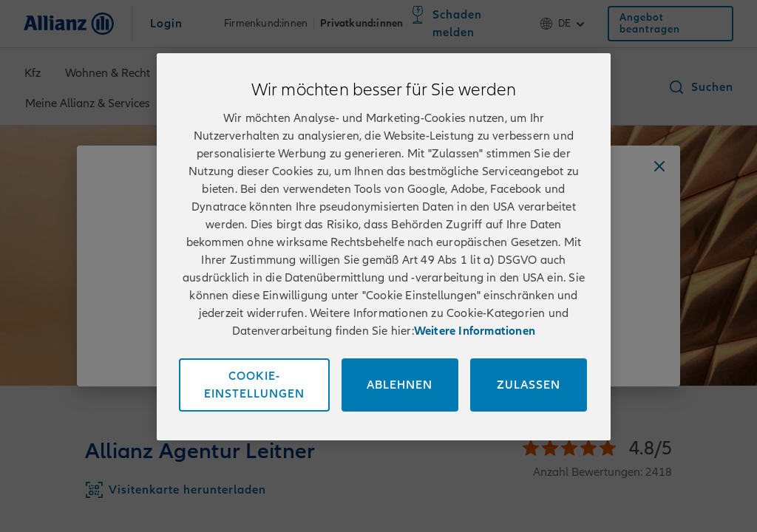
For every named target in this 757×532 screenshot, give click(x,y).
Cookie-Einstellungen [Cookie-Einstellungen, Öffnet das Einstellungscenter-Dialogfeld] (254, 385)
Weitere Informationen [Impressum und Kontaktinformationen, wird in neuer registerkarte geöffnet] (475, 331)
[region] (384, 247)
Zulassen (529, 385)
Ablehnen (400, 385)
